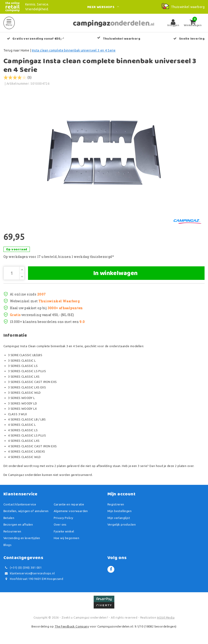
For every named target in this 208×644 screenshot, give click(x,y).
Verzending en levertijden (22, 538)
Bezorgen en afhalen (18, 525)
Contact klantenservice (20, 505)
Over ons (60, 525)
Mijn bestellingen (119, 511)
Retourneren (12, 532)
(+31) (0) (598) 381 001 (22, 568)
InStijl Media (166, 618)
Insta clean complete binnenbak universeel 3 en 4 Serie (74, 50)
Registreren (116, 505)
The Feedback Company (72, 627)
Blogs (7, 545)
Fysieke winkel (64, 532)
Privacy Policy (63, 518)
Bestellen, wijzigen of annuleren (26, 511)
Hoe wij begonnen (67, 538)
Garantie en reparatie (69, 505)
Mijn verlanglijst (119, 518)
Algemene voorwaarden (71, 511)
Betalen (9, 518)
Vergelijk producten (122, 525)
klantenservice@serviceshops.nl (29, 574)
